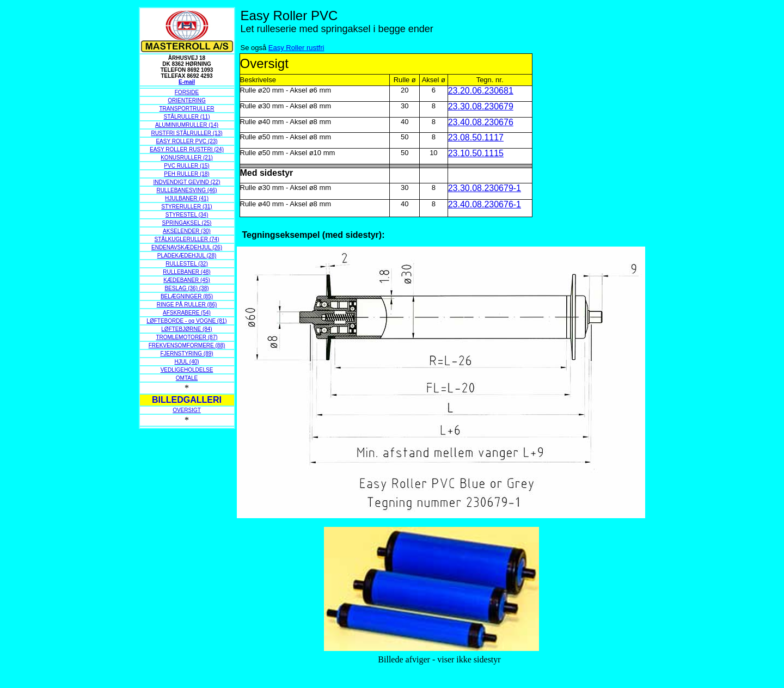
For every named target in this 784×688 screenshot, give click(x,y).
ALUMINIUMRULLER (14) (187, 125)
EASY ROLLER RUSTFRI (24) (187, 149)
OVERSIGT (187, 410)
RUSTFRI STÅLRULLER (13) (186, 133)
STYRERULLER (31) (186, 207)
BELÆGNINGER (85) (187, 296)
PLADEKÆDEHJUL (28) (187, 256)
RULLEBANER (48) (186, 272)
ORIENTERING (186, 100)
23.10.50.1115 (476, 153)
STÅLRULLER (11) (186, 117)
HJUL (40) (186, 362)
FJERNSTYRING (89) (186, 354)
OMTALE (187, 378)
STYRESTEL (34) (187, 215)
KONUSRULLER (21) (187, 158)
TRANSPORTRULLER (187, 109)
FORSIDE (187, 92)
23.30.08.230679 (481, 106)
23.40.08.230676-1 (485, 204)
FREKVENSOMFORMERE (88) (187, 345)
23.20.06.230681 (481, 91)
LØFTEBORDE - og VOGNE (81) (186, 321)
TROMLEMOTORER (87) (186, 337)
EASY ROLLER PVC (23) (186, 141)
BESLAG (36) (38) (186, 288)
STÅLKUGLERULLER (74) (187, 239)
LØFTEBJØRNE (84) (186, 329)
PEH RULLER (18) (186, 174)
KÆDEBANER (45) (187, 280)
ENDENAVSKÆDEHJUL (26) (187, 247)
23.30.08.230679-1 (485, 188)
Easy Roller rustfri (296, 48)
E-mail (187, 82)
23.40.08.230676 (481, 122)
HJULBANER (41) (187, 198)
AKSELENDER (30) (187, 231)
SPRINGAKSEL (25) (187, 223)
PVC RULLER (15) (186, 166)
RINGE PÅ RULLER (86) (187, 305)
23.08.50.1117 (476, 137)
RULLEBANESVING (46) (186, 190)
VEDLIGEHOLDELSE (187, 370)
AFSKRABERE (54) (187, 313)
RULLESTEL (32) (186, 264)
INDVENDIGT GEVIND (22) (186, 182)
